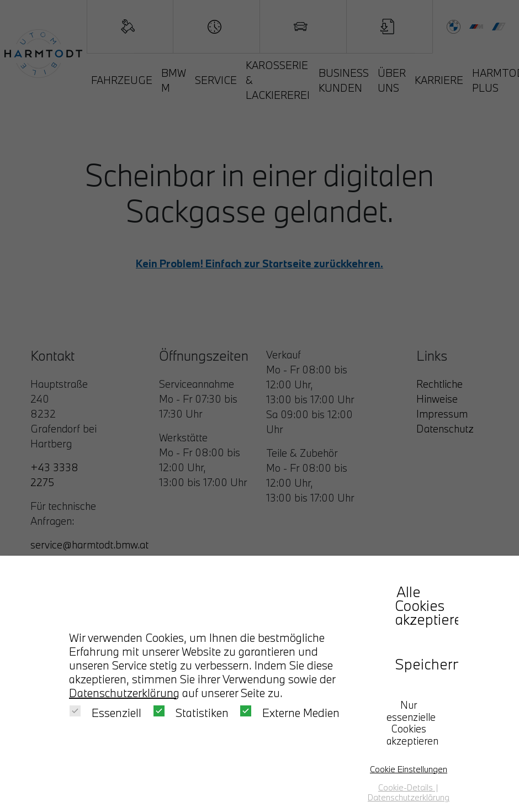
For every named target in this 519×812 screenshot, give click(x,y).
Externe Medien (290, 713)
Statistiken (191, 713)
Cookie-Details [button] (407, 787)
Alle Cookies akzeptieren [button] (422, 605)
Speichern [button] (422, 664)
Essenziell (105, 713)
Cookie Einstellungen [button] (409, 769)
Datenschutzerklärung (124, 693)
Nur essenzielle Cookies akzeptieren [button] (412, 723)
